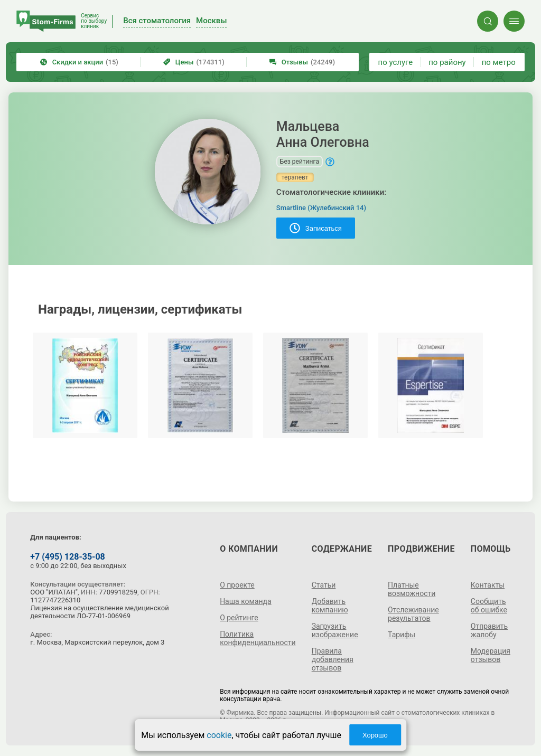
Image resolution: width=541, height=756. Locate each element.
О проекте (237, 585)
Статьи (324, 585)
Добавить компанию (330, 606)
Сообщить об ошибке (489, 606)
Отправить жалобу (489, 630)
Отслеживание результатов (413, 614)
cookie (219, 735)
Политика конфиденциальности (258, 638)
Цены (194, 62)
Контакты (488, 585)
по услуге (396, 62)
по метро (499, 62)
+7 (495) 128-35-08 (67, 557)
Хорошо (375, 735)
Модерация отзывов (491, 655)
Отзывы (302, 62)
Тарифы (402, 635)
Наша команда (246, 601)
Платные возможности (412, 589)
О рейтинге (239, 618)
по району (447, 62)
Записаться (316, 228)
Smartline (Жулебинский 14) (321, 208)
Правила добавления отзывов (333, 659)
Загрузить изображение (335, 630)
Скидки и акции (79, 62)
